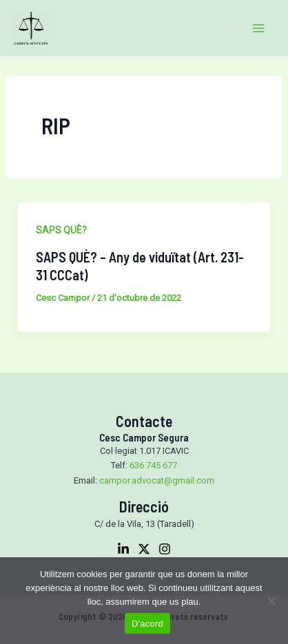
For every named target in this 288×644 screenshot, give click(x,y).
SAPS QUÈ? (61, 230)
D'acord (147, 624)
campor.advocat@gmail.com (157, 480)
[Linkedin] (123, 549)
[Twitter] (144, 549)
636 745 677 (153, 465)
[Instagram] (165, 549)
